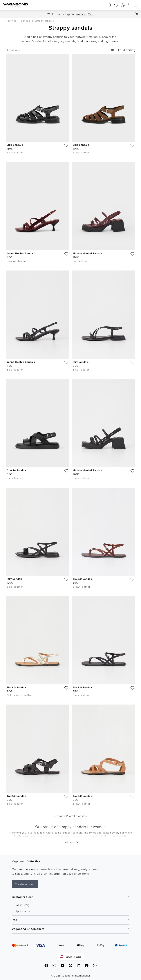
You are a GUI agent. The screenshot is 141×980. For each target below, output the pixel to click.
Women (81, 14)
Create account (25, 884)
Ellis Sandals (15, 145)
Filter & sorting (123, 50)
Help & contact (22, 911)
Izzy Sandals (81, 362)
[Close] (137, 14)
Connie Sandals (17, 470)
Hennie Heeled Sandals (88, 253)
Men (91, 14)
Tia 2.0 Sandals (83, 579)
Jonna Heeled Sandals (21, 253)
